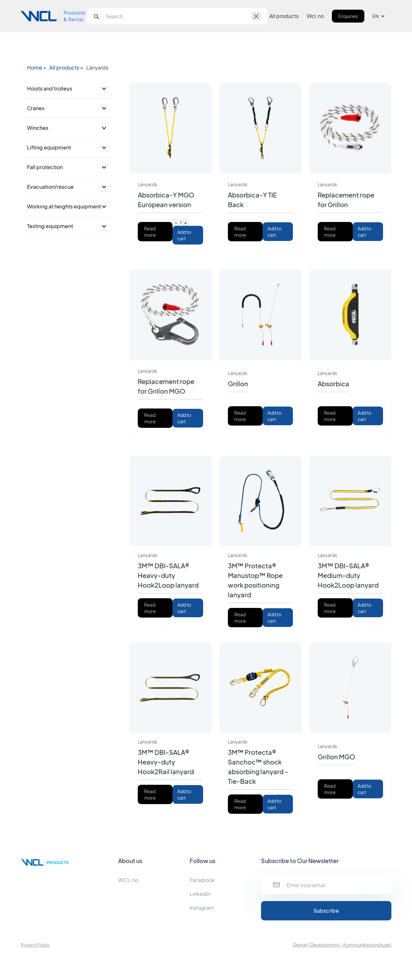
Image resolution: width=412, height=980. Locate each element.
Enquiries (348, 16)
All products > (66, 68)
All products (284, 16)
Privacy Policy (35, 945)
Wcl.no (315, 16)
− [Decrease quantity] (176, 222)
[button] (382, 16)
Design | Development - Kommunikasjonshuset (342, 945)
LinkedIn (200, 894)
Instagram (202, 908)
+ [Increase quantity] (185, 222)
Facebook (202, 880)
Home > (37, 68)
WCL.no (128, 880)
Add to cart (184, 235)
